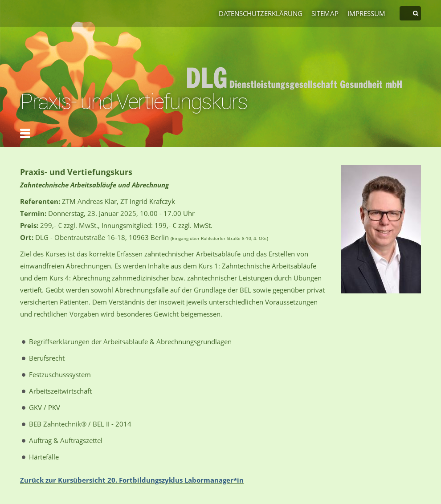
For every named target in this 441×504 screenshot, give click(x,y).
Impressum (366, 13)
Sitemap (325, 13)
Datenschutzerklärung (261, 13)
